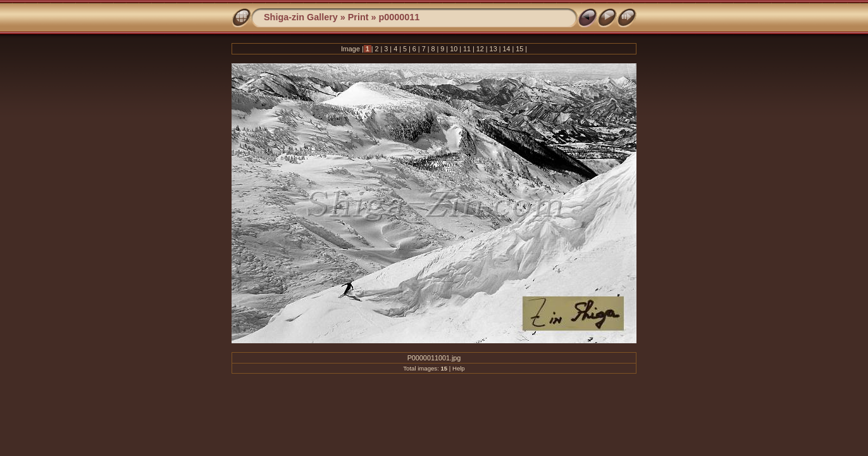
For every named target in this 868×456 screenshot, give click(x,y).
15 (519, 49)
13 (493, 49)
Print (358, 17)
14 (506, 49)
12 (480, 49)
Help (459, 368)
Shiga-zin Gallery (301, 17)
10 (454, 49)
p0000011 (400, 17)
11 (467, 49)
